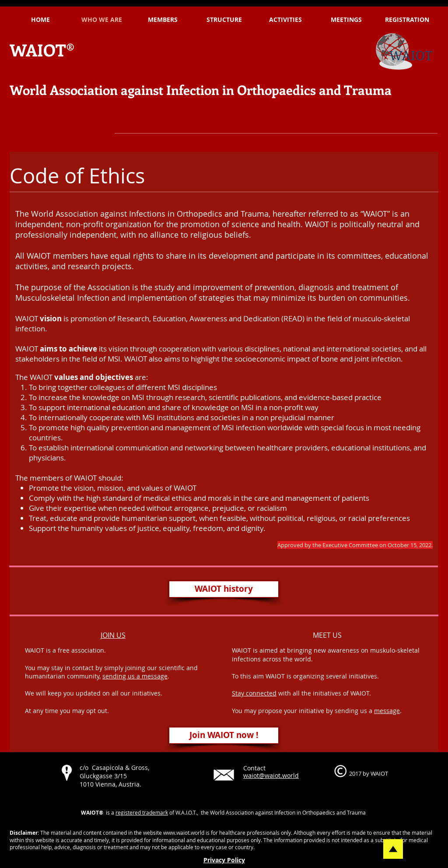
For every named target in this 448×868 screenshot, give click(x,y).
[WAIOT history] (224, 589)
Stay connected (254, 693)
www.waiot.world (184, 833)
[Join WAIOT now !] (224, 735)
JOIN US (113, 635)
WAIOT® (42, 50)
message (387, 711)
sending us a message (135, 676)
